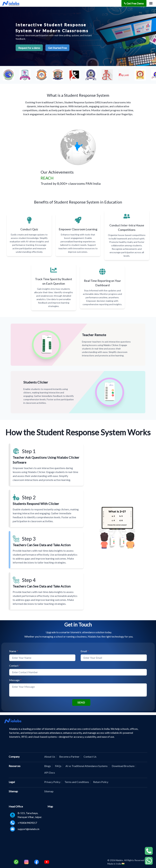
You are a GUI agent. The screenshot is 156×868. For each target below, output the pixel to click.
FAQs (58, 766)
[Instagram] (26, 862)
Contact (15, 666)
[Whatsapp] (16, 862)
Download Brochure (123, 766)
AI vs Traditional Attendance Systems (87, 766)
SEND (81, 702)
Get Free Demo (134, 3)
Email (85, 651)
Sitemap (49, 791)
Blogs (48, 766)
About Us (50, 757)
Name (14, 651)
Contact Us (90, 757)
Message (15, 680)
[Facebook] (37, 862)
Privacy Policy (52, 782)
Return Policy (101, 782)
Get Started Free (57, 48)
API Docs (50, 772)
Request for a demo (29, 48)
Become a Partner (69, 757)
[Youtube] (47, 862)
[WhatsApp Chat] (149, 851)
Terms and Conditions (77, 782)
